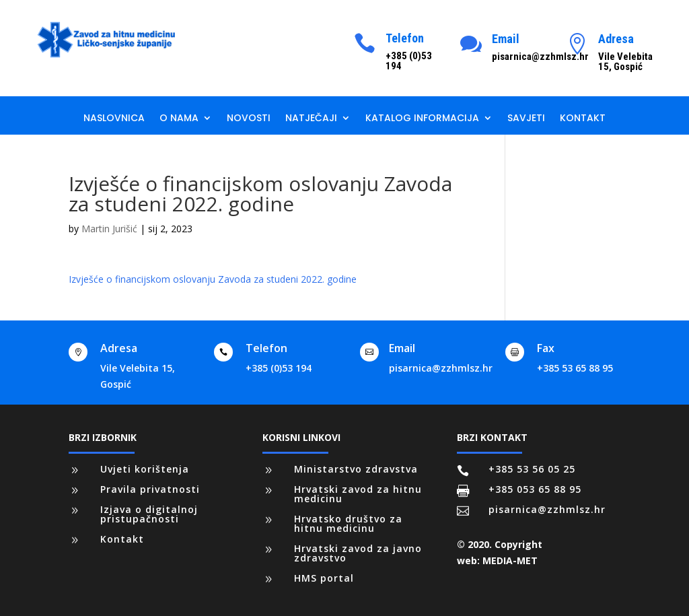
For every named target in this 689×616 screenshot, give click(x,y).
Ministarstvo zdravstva (356, 469)
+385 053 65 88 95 (535, 489)
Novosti (249, 119)
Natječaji (311, 119)
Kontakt (583, 119)
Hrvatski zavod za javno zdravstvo (358, 553)
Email (506, 39)
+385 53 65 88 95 (575, 368)
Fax (546, 348)
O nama (179, 119)
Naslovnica (114, 119)
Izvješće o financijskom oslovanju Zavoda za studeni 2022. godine (213, 279)
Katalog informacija (422, 119)
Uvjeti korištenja (145, 469)
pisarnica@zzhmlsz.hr (441, 368)
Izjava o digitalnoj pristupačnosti (149, 514)
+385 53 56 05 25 (532, 469)
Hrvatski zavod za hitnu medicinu (358, 494)
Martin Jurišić (109, 229)
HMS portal (324, 578)
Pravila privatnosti (150, 489)
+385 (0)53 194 (279, 368)
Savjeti (526, 119)
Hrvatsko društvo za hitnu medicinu (348, 523)
